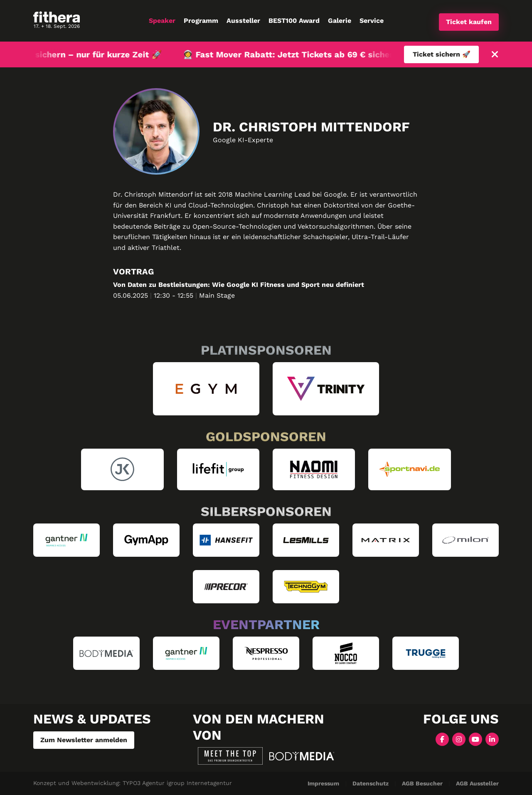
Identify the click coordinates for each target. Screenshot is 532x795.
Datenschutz (371, 783)
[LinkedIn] (492, 739)
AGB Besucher (422, 783)
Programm (201, 21)
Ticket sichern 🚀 (442, 54)
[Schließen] (495, 55)
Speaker (162, 21)
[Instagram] (459, 739)
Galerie (340, 21)
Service (372, 21)
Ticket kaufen (469, 22)
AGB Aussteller (477, 783)
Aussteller (243, 21)
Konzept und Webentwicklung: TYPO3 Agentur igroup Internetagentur (133, 783)
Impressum (323, 783)
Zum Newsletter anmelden (84, 740)
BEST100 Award (294, 21)
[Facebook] (442, 739)
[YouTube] (475, 739)
